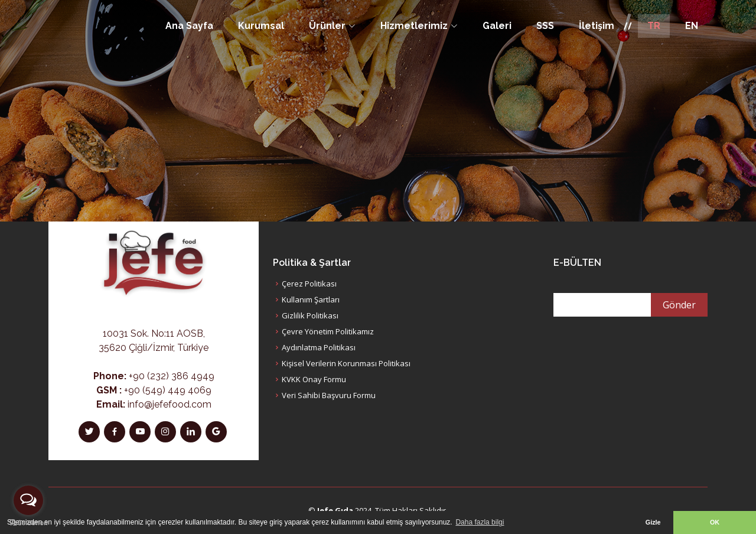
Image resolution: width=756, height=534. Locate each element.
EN (692, 26)
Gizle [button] (653, 522)
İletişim (597, 26)
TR (654, 26)
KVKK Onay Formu (314, 380)
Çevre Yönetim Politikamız (328, 332)
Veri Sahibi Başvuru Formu (329, 395)
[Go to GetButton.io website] (28, 522)
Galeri (497, 26)
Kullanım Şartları (311, 300)
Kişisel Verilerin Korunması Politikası (346, 364)
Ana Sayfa (189, 26)
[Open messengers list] (28, 500)
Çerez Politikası (309, 284)
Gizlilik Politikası (310, 316)
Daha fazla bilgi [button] (480, 522)
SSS (545, 26)
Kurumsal (261, 26)
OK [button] (715, 522)
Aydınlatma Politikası (319, 348)
